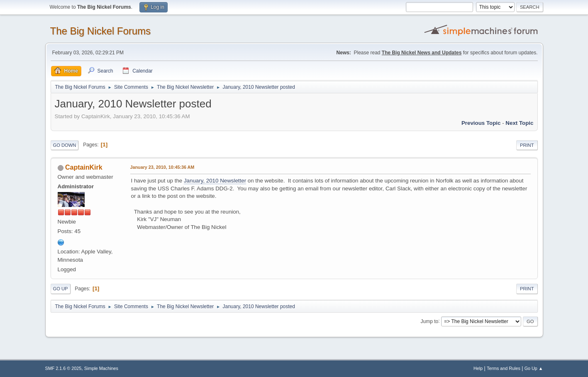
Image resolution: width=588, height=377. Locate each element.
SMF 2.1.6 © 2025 (63, 368)
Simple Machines (101, 368)
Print (527, 145)
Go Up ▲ (534, 368)
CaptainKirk (84, 167)
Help (478, 368)
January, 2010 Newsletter (215, 181)
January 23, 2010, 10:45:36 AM (162, 167)
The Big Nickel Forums (101, 31)
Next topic (519, 123)
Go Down (65, 145)
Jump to (430, 321)
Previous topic (481, 123)
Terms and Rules (504, 368)
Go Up (61, 289)
